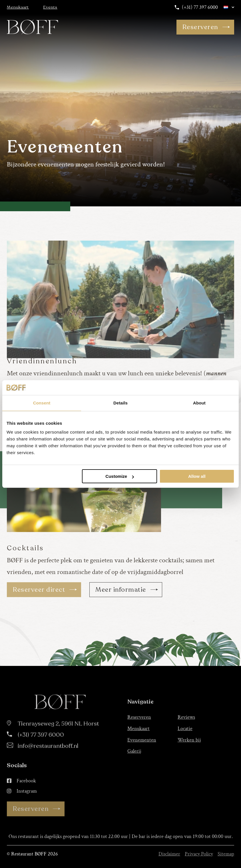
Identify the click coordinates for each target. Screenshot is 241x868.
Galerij (134, 774)
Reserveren (206, 27)
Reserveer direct (45, 612)
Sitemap (226, 854)
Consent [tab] (42, 403)
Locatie (185, 751)
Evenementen (142, 763)
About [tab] (199, 403)
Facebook (21, 804)
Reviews (186, 740)
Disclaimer (169, 854)
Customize (120, 476)
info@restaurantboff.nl (48, 769)
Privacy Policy (199, 854)
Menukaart (18, 7)
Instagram (22, 814)
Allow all (197, 476)
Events (50, 7)
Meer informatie (127, 612)
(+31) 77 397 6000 (196, 7)
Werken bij (189, 763)
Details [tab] (120, 403)
